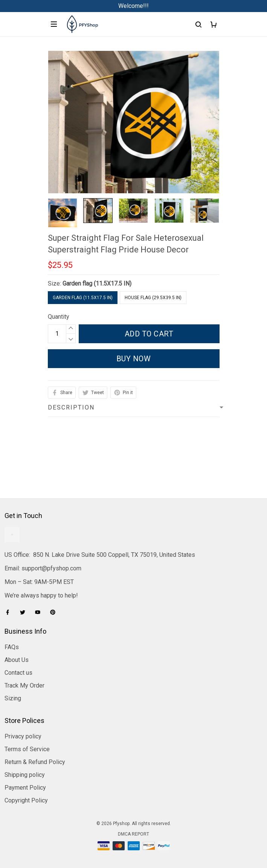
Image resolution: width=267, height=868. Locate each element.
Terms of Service (27, 749)
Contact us (18, 673)
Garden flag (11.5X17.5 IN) (97, 283)
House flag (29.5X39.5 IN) (153, 298)
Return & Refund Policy (35, 762)
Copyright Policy (26, 800)
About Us (17, 660)
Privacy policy (23, 736)
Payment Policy (25, 788)
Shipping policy (25, 775)
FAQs (12, 647)
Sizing (13, 698)
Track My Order (24, 685)
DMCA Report (133, 834)
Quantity (59, 317)
